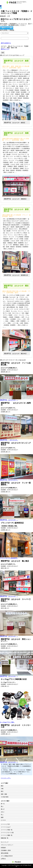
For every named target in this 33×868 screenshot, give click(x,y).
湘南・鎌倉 (4, 794)
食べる (3, 804)
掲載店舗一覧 (5, 838)
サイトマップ (5, 842)
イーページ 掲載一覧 (7, 835)
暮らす (3, 809)
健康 (2, 817)
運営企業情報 (5, 853)
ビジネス (3, 820)
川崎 (2, 789)
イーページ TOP (5, 824)
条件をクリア (5, 49)
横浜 (2, 786)
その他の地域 (5, 797)
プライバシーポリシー (7, 845)
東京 (2, 791)
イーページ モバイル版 (7, 833)
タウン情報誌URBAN (7, 856)
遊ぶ (2, 806)
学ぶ (2, 815)
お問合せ (3, 859)
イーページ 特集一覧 (7, 830)
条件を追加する (6, 43)
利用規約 (3, 848)
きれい (3, 812)
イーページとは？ (6, 827)
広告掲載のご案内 (6, 850)
